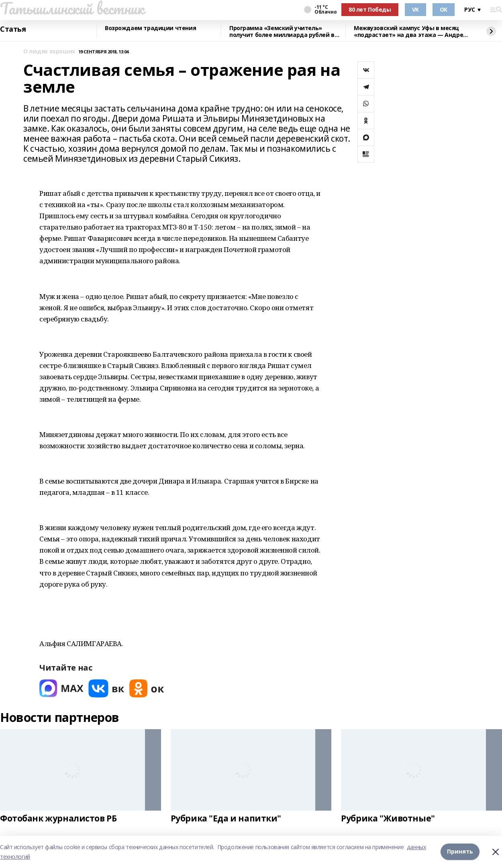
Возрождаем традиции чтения (150, 28)
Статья (13, 29)
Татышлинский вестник (72, 8)
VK (415, 9)
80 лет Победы (370, 9)
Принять (460, 852)
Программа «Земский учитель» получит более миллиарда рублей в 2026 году (282, 32)
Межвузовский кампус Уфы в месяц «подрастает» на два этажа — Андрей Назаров (410, 32)
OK (444, 9)
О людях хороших (49, 52)
